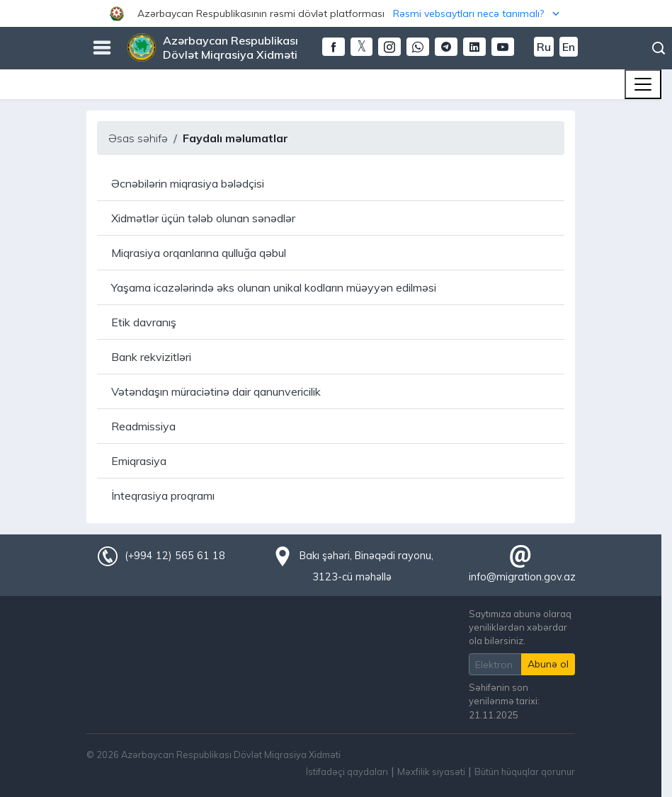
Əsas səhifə (138, 138)
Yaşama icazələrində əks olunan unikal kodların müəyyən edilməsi (274, 287)
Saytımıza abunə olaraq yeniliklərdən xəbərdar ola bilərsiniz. (520, 627)
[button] (336, 13)
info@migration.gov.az (522, 577)
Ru (544, 47)
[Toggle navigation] (643, 84)
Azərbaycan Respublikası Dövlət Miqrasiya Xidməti (230, 47)
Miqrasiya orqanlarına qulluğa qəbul (199, 253)
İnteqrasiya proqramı (163, 495)
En (569, 47)
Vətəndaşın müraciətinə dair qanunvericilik (216, 391)
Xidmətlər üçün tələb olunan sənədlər (203, 218)
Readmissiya (143, 426)
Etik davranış (144, 322)
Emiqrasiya (139, 461)
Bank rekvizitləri (151, 357)
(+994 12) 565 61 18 (175, 556)
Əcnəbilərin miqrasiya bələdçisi (188, 183)
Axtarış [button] (659, 48)
